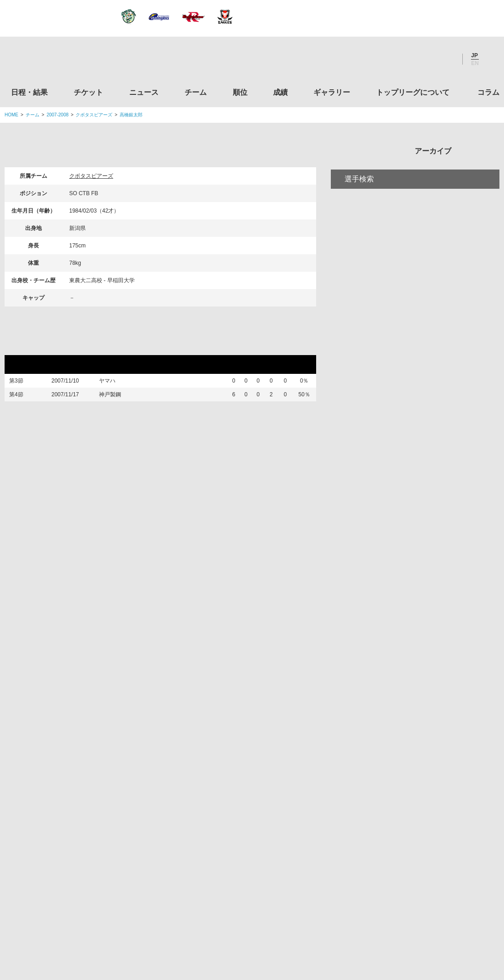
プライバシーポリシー (249, 916)
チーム (196, 92)
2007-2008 (58, 115)
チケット (88, 92)
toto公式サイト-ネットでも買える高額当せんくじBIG (423, 804)
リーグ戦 (27, 346)
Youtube (446, 59)
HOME (11, 115)
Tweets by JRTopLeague (260, 583)
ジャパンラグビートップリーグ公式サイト (55, 61)
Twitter (396, 59)
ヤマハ (114, 383)
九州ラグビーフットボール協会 (423, 700)
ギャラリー (332, 92)
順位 (240, 92)
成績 (280, 92)
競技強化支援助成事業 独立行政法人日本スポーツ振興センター (423, 839)
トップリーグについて (413, 92)
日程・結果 (29, 92)
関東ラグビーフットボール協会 (423, 630)
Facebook (421, 59)
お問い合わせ (306, 916)
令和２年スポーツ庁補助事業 (423, 874)
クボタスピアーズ (94, 115)
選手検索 (359, 217)
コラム (488, 92)
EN (475, 63)
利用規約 (197, 916)
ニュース (144, 92)
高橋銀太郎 (131, 115)
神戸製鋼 (116, 402)
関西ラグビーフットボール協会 (423, 664)
